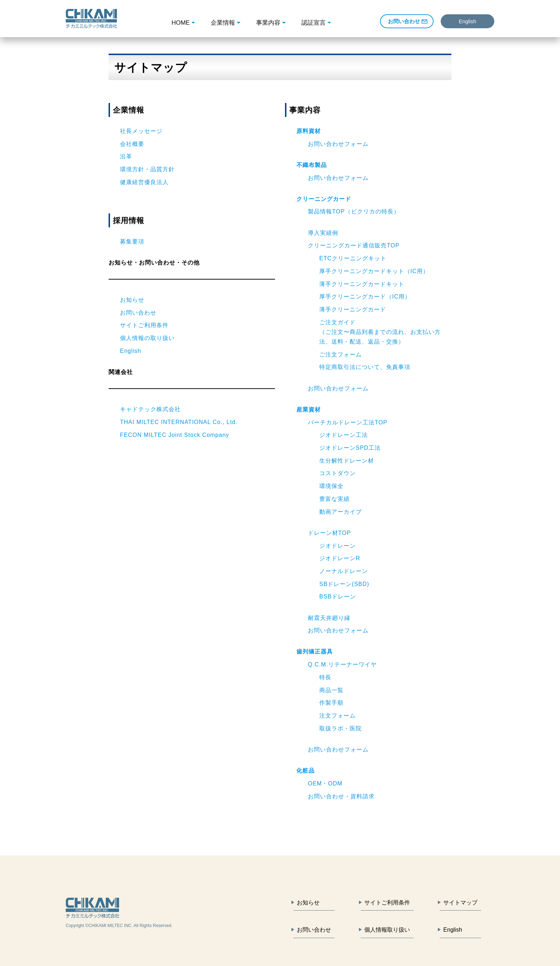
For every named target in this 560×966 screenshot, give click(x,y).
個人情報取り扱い (387, 930)
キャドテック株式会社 (150, 409)
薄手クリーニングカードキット (362, 284)
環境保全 (331, 486)
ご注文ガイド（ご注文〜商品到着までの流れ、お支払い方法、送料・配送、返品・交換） (380, 332)
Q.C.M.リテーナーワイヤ (342, 664)
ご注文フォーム (341, 354)
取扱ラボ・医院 (341, 728)
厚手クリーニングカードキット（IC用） (374, 271)
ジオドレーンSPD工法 (350, 448)
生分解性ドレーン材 (347, 461)
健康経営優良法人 (144, 182)
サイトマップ (460, 903)
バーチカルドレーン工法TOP (348, 422)
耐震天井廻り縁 (329, 618)
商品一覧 (331, 690)
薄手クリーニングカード (353, 309)
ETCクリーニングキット (353, 258)
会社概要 (132, 144)
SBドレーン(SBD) (344, 584)
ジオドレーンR (340, 558)
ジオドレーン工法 (344, 435)
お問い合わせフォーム (338, 144)
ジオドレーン (337, 546)
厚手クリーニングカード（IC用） (365, 297)
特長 (325, 677)
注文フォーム (337, 716)
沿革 (126, 156)
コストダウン (337, 473)
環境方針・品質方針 (147, 169)
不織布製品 (312, 165)
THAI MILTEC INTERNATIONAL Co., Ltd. (179, 422)
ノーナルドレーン (344, 571)
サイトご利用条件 (144, 325)
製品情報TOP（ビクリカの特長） (354, 211)
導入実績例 (323, 233)
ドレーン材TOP (329, 533)
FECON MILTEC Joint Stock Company (175, 435)
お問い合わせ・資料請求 (341, 796)
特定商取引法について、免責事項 (365, 367)
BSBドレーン (338, 597)
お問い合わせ (404, 21)
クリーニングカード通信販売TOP (354, 245)
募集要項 (132, 241)
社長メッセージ (141, 131)
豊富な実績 (334, 499)
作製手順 (331, 703)
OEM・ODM (325, 783)
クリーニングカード (324, 199)
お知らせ (132, 300)
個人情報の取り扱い (147, 338)
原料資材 (309, 131)
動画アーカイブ (341, 512)
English (467, 21)
